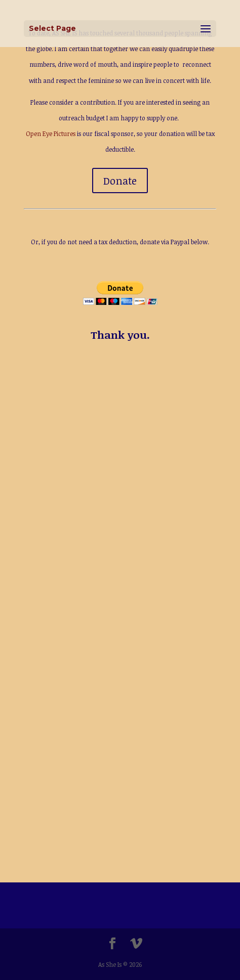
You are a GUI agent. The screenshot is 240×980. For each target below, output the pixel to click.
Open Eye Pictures (51, 133)
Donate (120, 181)
